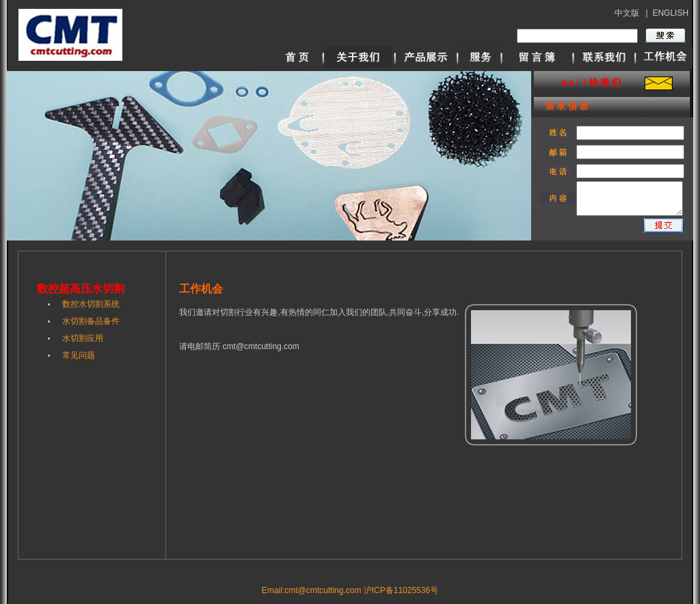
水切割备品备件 (91, 321)
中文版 (627, 13)
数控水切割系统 (91, 304)
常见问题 (79, 355)
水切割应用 (83, 338)
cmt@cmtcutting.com (261, 346)
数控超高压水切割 (81, 289)
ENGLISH (670, 13)
